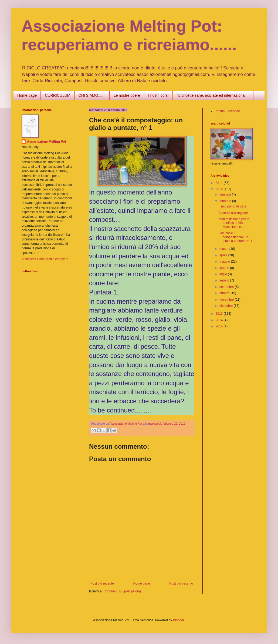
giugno (225, 268)
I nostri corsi (158, 95)
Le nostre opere (127, 95)
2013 (220, 314)
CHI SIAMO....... (92, 95)
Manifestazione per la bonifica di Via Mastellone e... (234, 223)
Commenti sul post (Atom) (122, 591)
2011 (220, 183)
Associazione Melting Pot (47, 142)
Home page (27, 95)
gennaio (226, 194)
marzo (224, 249)
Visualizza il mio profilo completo (45, 259)
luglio (224, 274)
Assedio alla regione (233, 213)
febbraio (226, 201)
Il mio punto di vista (233, 206)
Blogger (179, 620)
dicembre (227, 306)
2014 (220, 320)
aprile (224, 255)
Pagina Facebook (227, 111)
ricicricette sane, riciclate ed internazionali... (213, 95)
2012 (220, 189)
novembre (227, 300)
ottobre (225, 293)
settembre (227, 287)
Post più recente (102, 583)
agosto (225, 280)
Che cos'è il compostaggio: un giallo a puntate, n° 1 (235, 237)
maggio (225, 261)
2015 (220, 326)
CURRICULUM (57, 95)
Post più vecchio (181, 583)
